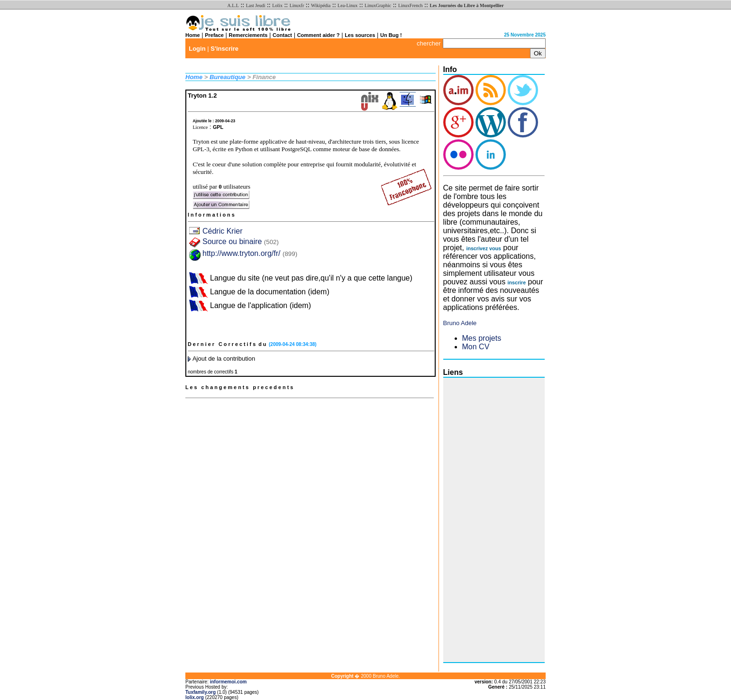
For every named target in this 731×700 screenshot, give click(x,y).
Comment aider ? (319, 35)
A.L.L (233, 5)
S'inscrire (224, 49)
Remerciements (248, 35)
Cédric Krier (222, 231)
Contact (282, 35)
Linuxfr (297, 5)
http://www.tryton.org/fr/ (242, 253)
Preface (214, 35)
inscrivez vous (483, 248)
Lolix (277, 5)
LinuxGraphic (378, 5)
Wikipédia (321, 5)
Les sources (360, 35)
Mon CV (476, 347)
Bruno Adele (460, 323)
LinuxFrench (411, 5)
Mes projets (482, 338)
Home (193, 35)
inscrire (517, 282)
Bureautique (228, 77)
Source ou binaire (241, 241)
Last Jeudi (256, 5)
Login (197, 49)
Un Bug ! (391, 35)
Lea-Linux (347, 5)
